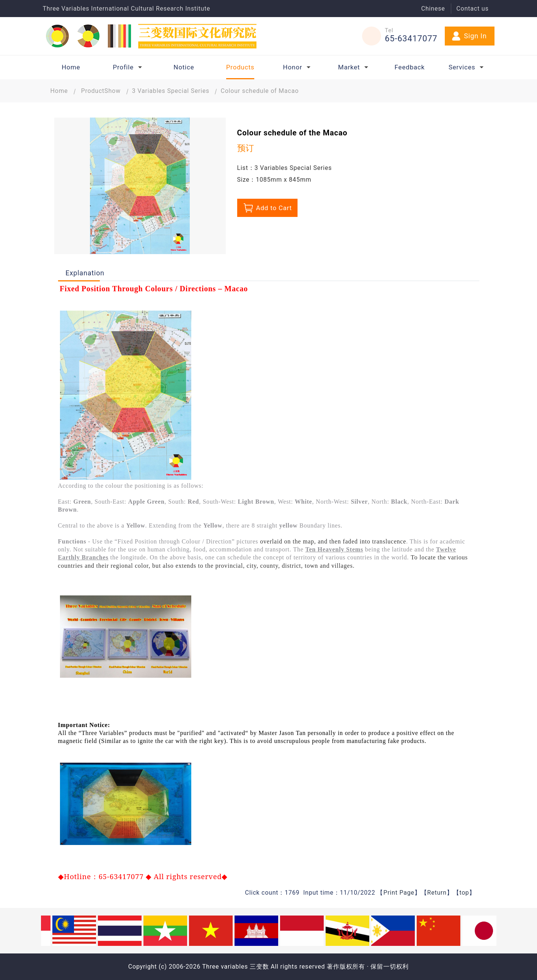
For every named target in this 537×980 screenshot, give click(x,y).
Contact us (473, 9)
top (465, 893)
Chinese (433, 9)
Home (59, 91)
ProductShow (101, 91)
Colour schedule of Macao (260, 91)
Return (437, 893)
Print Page (399, 893)
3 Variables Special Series (171, 91)
